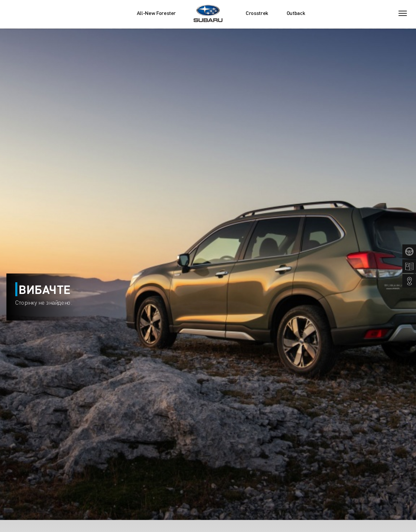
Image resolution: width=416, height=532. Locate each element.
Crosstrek (257, 13)
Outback (296, 13)
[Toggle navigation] (403, 13)
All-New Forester (156, 13)
